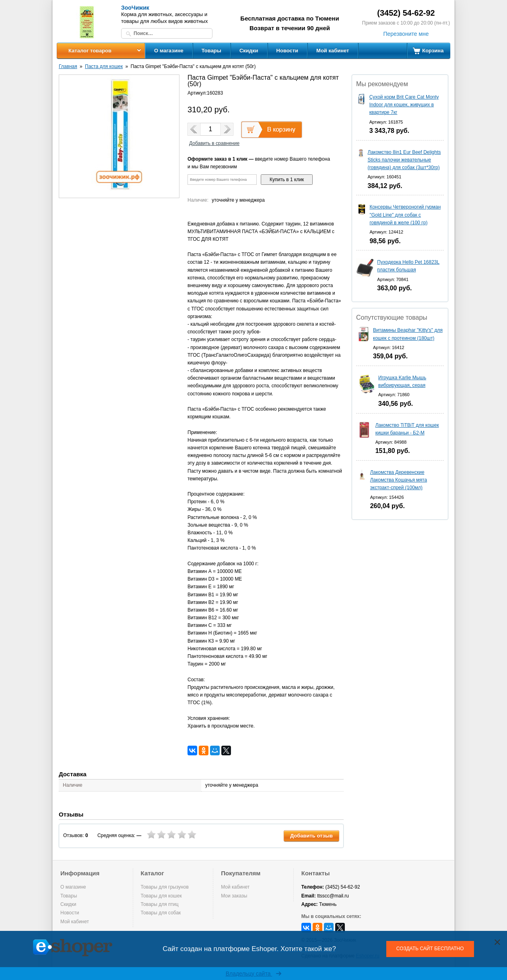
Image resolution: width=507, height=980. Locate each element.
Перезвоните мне (406, 34)
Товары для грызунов (165, 887)
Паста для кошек (104, 66)
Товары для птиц (160, 904)
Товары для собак (161, 913)
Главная (68, 66)
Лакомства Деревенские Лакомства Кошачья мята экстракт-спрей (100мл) (399, 480)
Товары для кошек (161, 896)
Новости (288, 51)
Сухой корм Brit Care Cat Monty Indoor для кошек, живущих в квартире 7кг (404, 105)
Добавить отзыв (311, 836)
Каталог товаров (90, 51)
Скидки (249, 51)
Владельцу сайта (254, 974)
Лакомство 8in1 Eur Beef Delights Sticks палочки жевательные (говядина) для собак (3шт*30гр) (404, 160)
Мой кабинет (333, 51)
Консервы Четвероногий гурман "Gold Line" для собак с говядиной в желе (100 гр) (405, 215)
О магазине (169, 51)
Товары (211, 51)
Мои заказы (234, 896)
